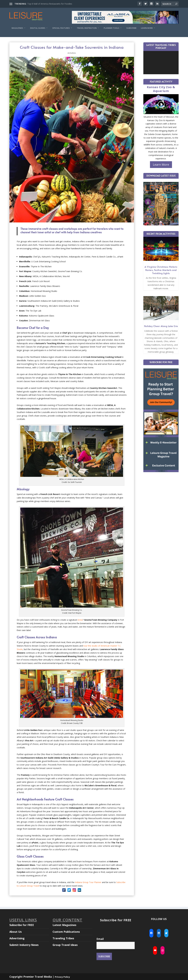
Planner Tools (111, 28)
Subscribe (131, 28)
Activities (72, 53)
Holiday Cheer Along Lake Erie (161, 326)
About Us (15, 932)
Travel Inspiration (87, 28)
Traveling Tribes (63, 938)
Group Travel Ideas (65, 945)
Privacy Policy (62, 977)
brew (80, 620)
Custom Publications (66, 932)
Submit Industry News (24, 945)
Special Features (61, 28)
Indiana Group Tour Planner (88, 882)
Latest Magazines (64, 925)
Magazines (17, 28)
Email (100, 939)
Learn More (147, 28)
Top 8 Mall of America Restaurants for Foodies (50, 4)
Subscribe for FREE (22, 925)
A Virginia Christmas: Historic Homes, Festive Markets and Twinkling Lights (161, 270)
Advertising (17, 938)
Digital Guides (38, 28)
